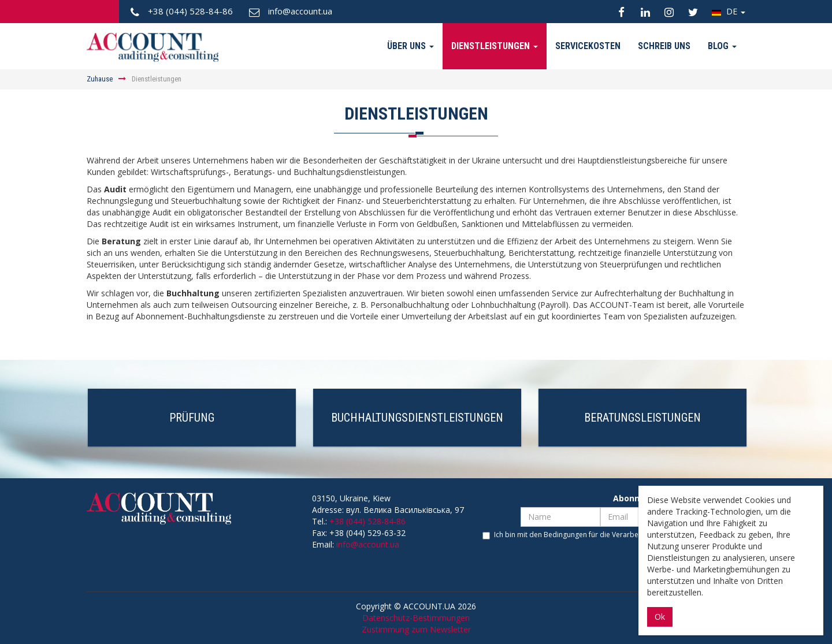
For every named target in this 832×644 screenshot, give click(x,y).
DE (729, 11)
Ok (660, 617)
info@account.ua (368, 544)
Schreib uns (664, 46)
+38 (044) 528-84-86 (367, 521)
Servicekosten (588, 46)
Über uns (411, 46)
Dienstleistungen (495, 46)
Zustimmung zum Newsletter (416, 629)
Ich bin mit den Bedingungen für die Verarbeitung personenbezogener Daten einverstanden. (614, 539)
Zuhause (100, 79)
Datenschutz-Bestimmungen (416, 618)
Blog (722, 46)
